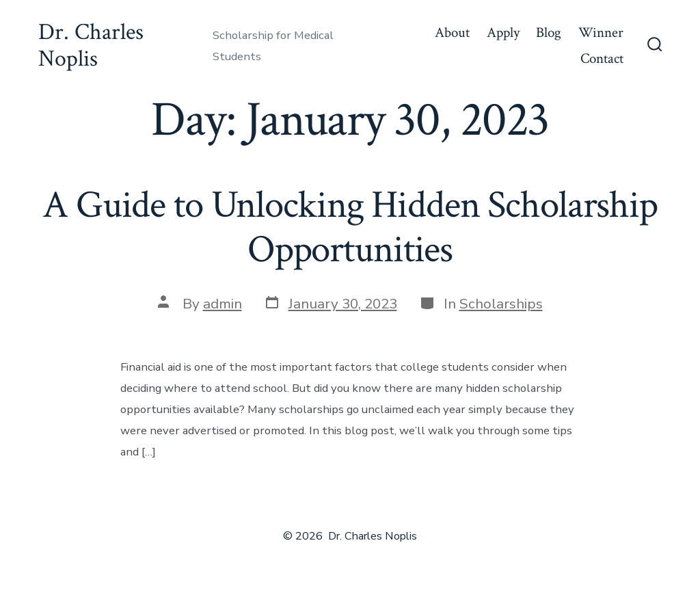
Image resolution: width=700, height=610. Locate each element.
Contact (602, 58)
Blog (549, 32)
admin (223, 304)
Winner (601, 32)
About (452, 32)
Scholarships (501, 304)
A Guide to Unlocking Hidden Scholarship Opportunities (350, 227)
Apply (503, 32)
